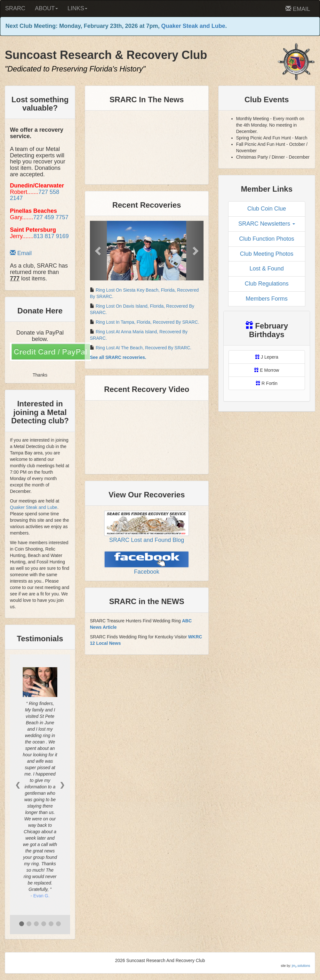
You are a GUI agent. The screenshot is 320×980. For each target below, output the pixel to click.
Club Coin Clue (267, 209)
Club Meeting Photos (267, 254)
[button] (98, 251)
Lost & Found (267, 269)
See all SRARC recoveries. (118, 357)
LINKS (77, 8)
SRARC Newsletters (267, 224)
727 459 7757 (51, 217)
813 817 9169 (51, 236)
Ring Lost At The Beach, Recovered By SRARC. (144, 348)
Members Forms (267, 299)
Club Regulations (267, 284)
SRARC (15, 8)
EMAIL (298, 9)
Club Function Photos (267, 239)
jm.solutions (301, 966)
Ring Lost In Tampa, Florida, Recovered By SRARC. (147, 322)
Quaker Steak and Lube (193, 26)
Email (21, 253)
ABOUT (46, 8)
